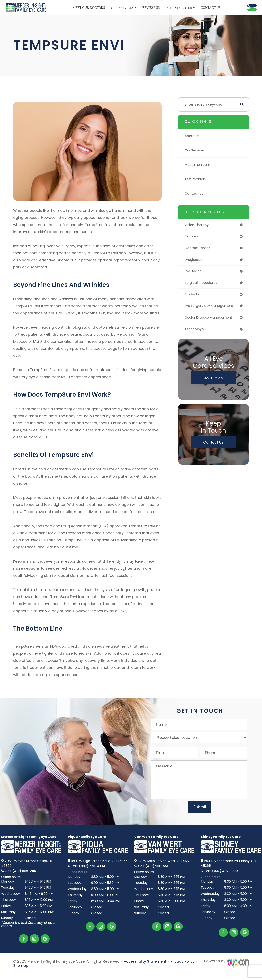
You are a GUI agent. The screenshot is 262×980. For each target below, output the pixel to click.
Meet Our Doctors (63, 11)
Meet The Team (198, 172)
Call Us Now (231, 6)
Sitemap (21, 972)
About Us (193, 143)
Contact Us (185, 11)
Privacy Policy (183, 968)
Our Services (196, 158)
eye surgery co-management (211, 316)
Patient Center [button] (154, 12)
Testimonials (196, 187)
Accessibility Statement (145, 968)
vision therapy (198, 232)
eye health (194, 280)
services (192, 244)
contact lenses (199, 256)
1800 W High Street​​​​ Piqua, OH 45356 (99, 869)
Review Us (125, 11)
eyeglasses (195, 268)
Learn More (214, 388)
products (192, 304)
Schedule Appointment (231, 17)
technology (195, 339)
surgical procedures (202, 292)
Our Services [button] (98, 12)
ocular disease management (211, 328)
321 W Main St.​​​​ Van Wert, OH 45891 (165, 868)
